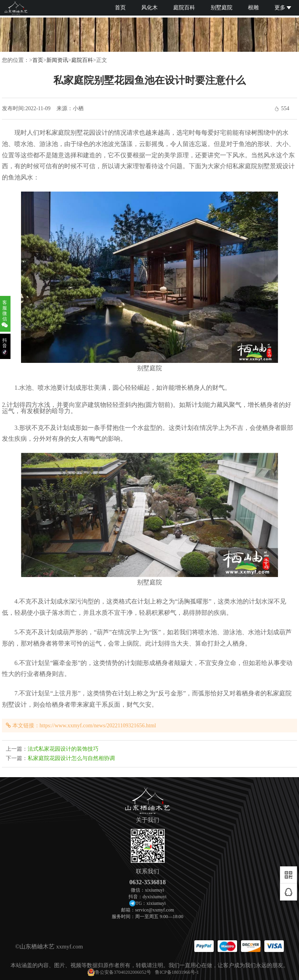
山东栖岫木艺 (37, 947)
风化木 (149, 8)
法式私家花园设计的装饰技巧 (63, 749)
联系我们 (148, 872)
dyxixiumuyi (154, 897)
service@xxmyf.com (155, 910)
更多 (283, 8)
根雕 (253, 8)
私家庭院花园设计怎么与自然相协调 (71, 758)
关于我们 (148, 820)
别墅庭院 (222, 8)
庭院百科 (184, 8)
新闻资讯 (57, 60)
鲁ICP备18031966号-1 (177, 972)
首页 (120, 8)
